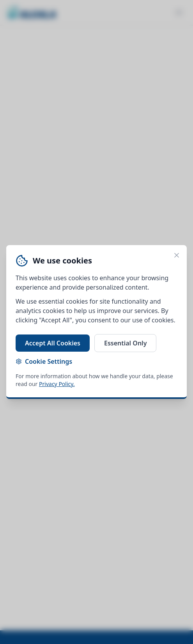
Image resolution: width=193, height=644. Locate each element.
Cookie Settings (44, 361)
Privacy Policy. (57, 384)
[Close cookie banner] (177, 255)
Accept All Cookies (53, 343)
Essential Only (125, 343)
